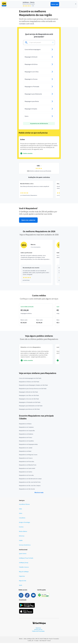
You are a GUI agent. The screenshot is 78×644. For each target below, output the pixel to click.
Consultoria (22, 519)
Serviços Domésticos (25, 546)
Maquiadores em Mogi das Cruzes (28, 456)
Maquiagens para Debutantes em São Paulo (31, 407)
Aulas (20, 510)
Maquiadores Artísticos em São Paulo (29, 383)
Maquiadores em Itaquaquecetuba (28, 445)
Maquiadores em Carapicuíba (27, 432)
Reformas (22, 537)
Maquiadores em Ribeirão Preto (28, 466)
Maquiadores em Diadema (26, 435)
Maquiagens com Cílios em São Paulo (29, 396)
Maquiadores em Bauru (25, 425)
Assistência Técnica (24, 505)
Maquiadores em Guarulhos (26, 442)
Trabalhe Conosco (24, 568)
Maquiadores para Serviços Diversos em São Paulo (33, 390)
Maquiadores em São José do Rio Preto (30, 483)
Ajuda (21, 586)
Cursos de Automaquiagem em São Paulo (30, 379)
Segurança (22, 577)
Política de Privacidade (38, 632)
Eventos (21, 528)
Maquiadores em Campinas (26, 428)
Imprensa (38, 629)
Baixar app (55, 4)
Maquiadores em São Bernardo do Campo (30, 480)
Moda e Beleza (23, 532)
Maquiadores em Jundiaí (26, 449)
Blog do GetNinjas (24, 573)
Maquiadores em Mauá (25, 452)
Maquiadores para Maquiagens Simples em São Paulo (33, 386)
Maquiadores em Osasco (26, 459)
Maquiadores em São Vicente (27, 490)
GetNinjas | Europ (24, 564)
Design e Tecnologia (24, 523)
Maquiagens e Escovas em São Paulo (29, 400)
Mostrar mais (39, 493)
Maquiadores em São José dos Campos (30, 487)
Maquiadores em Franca (26, 438)
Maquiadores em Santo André (27, 469)
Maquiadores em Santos (26, 473)
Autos (21, 514)
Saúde (21, 541)
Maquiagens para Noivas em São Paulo (29, 410)
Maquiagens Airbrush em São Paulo (28, 393)
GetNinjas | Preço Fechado (26, 559)
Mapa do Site (23, 582)
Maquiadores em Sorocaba (26, 476)
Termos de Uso (38, 631)
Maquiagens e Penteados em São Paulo (30, 403)
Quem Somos (23, 555)
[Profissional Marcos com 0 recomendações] (36, 264)
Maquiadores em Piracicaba (27, 462)
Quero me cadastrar (28, 221)
